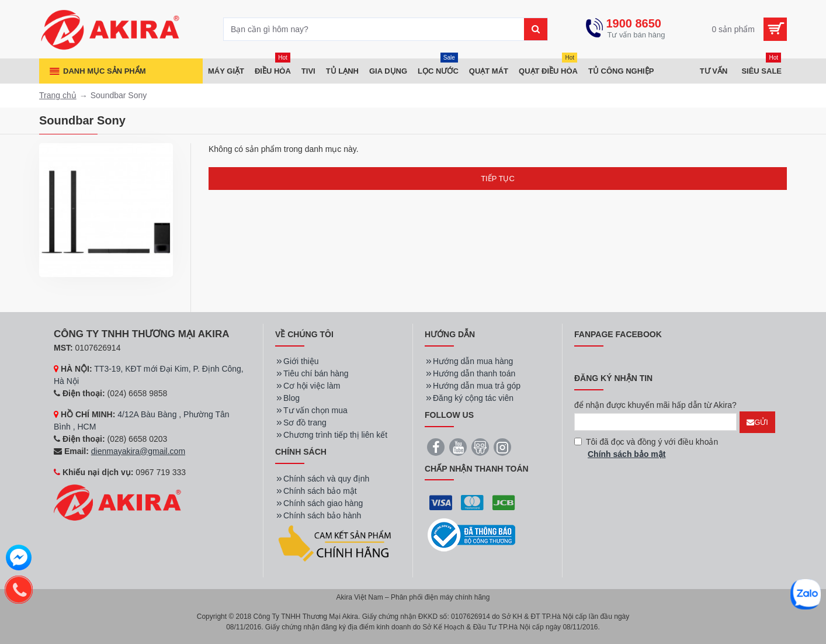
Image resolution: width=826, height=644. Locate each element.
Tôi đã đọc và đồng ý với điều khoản (646, 449)
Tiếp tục (498, 179)
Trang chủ (58, 95)
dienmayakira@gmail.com (138, 451)
